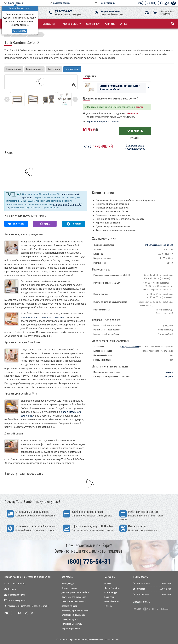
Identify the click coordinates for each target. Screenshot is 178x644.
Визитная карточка (17, 600)
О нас (125, 24)
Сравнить (135, 138)
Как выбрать (72, 24)
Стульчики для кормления (74, 597)
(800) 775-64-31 (64, 11)
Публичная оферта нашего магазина (104, 640)
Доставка (93, 24)
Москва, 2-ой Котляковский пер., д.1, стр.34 (28, 606)
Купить (135, 131)
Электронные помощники (73, 615)
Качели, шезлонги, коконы (74, 601)
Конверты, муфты (70, 620)
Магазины (50, 24)
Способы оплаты (142, 602)
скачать (169, 372)
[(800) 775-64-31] (50, 13)
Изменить (20, 31)
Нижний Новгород (113, 601)
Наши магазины (107, 3)
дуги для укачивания (129, 346)
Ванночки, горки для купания (75, 611)
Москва (108, 584)
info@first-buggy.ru (16, 595)
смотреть (168, 376)
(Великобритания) (159, 245)
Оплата (110, 24)
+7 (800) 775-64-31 (17, 584)
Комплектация (14, 69)
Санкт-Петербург (112, 588)
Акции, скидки (68, 584)
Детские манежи (69, 606)
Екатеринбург (111, 593)
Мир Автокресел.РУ (71, 628)
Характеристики (35, 69)
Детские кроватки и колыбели (75, 593)
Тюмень (108, 606)
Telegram (12, 589)
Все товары (67, 577)
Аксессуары (54, 69)
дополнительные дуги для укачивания (42, 317)
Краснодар (110, 597)
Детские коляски (69, 588)
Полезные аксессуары (72, 624)
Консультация (72, 69)
